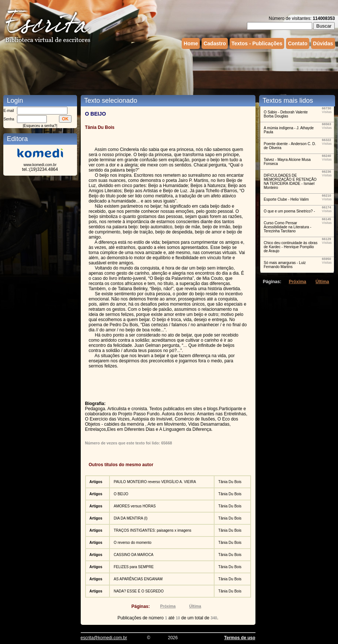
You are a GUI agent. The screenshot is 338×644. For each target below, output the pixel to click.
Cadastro (215, 43)
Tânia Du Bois (230, 482)
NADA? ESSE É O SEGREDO (139, 591)
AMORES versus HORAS (135, 506)
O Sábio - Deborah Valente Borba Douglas (286, 114)
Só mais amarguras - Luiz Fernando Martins (285, 265)
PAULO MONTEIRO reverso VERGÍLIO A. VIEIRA (155, 482)
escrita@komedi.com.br (104, 638)
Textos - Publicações (257, 43)
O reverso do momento (132, 543)
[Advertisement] (169, 71)
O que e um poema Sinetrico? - (290, 211)
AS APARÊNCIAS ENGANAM (138, 579)
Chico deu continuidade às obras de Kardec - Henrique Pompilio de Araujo (291, 247)
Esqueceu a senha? (40, 126)
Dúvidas (323, 43)
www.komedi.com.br (40, 165)
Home (191, 43)
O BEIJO (121, 494)
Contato (298, 43)
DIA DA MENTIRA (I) (130, 518)
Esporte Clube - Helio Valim (286, 199)
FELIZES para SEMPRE (133, 567)
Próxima (168, 606)
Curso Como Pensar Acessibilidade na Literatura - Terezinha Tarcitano (288, 227)
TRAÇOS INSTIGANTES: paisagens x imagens (152, 530)
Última (195, 606)
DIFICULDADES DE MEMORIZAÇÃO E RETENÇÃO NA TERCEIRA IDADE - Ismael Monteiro (290, 182)
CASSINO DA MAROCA (133, 555)
